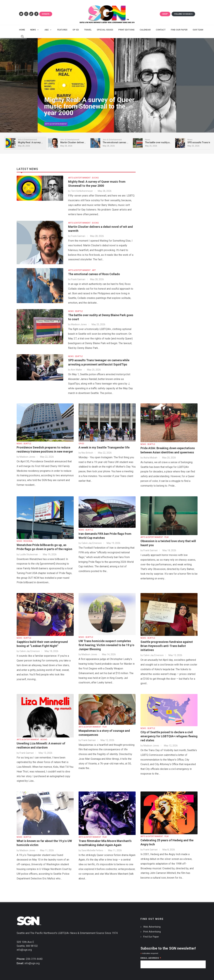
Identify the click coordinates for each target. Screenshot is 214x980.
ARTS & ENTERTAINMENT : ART (82, 270)
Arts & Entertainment (56, 124)
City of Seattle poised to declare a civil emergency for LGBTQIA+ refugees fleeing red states (169, 736)
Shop (165, 14)
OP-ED (81, 444)
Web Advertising (152, 927)
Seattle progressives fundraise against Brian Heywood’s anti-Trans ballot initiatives (167, 646)
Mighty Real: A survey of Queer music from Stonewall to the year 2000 (89, 106)
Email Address (151, 958)
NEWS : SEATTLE (75, 311)
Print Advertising (152, 932)
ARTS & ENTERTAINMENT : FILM (155, 537)
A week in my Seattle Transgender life (104, 447)
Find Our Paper (151, 937)
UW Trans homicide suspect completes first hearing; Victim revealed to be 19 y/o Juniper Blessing (106, 645)
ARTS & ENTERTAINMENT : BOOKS (83, 178)
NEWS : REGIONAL (25, 541)
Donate (46, 14)
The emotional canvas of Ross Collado (94, 274)
